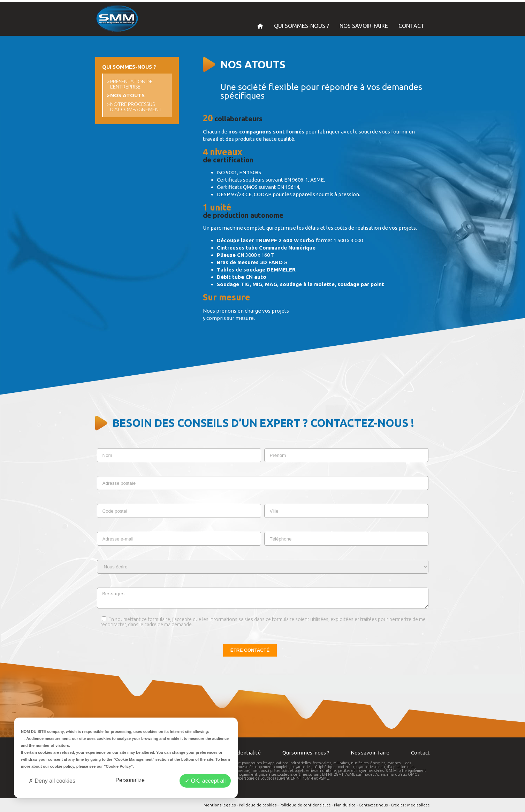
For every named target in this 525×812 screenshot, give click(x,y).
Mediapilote (419, 805)
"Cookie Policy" (118, 766)
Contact (420, 753)
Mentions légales (220, 805)
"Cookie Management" (134, 759)
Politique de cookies (258, 805)
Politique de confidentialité (305, 805)
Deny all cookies (52, 781)
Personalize (130, 780)
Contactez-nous (373, 805)
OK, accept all (205, 781)
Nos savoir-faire (370, 753)
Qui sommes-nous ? (306, 753)
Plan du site (345, 805)
